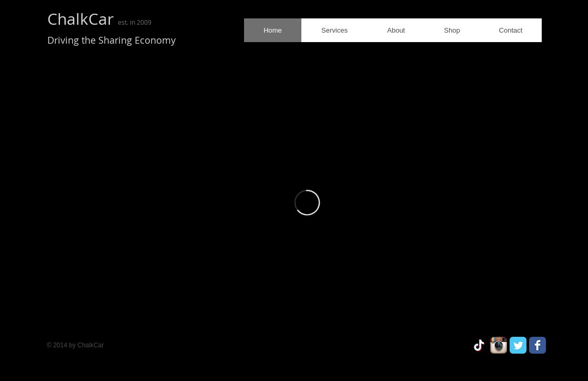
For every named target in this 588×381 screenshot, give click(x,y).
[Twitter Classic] (518, 345)
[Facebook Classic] (538, 345)
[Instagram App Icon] (499, 345)
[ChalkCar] (479, 345)
